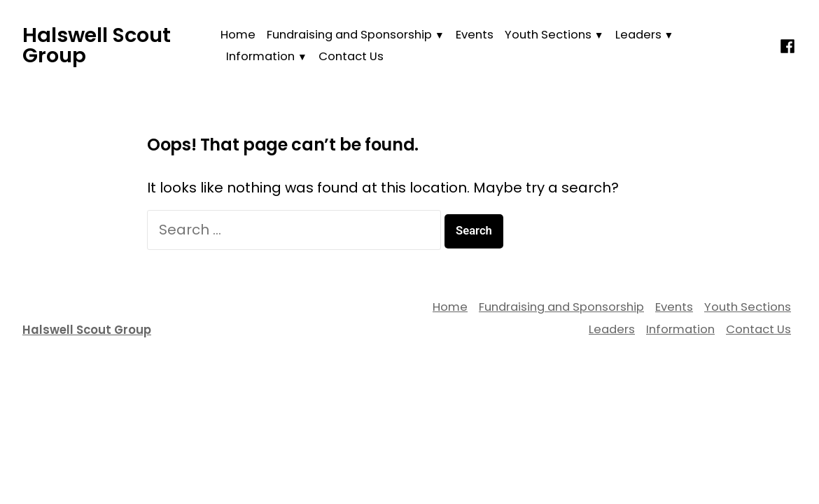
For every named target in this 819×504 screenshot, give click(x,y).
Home (238, 35)
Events (475, 35)
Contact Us (351, 56)
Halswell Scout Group (97, 45)
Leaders (638, 35)
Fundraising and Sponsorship (349, 35)
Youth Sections (548, 35)
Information (260, 56)
